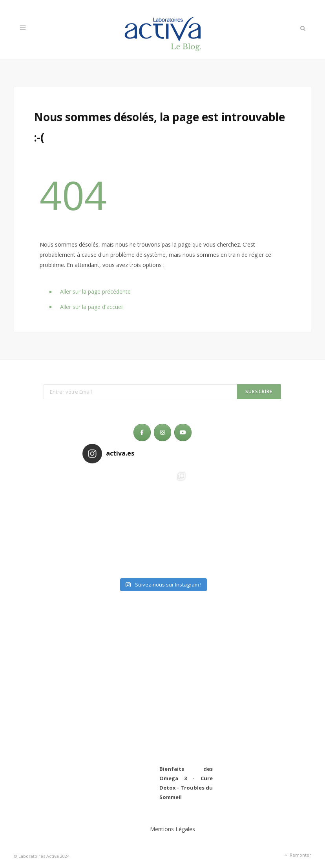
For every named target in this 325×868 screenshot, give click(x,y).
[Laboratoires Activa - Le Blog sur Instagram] (162, 432)
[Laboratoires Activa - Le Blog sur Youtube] (183, 432)
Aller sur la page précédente (95, 291)
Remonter (297, 855)
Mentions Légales (173, 829)
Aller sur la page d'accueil (92, 307)
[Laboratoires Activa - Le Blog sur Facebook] (142, 432)
